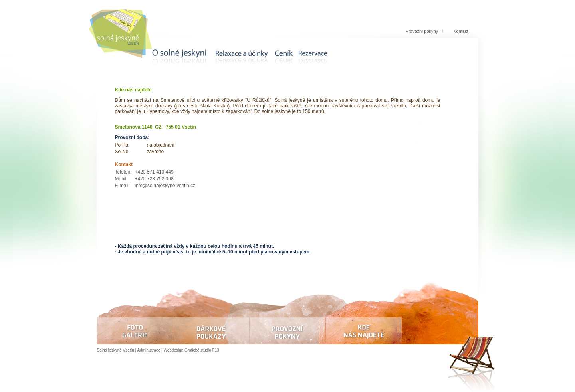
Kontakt (461, 31)
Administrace (149, 350)
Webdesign (173, 350)
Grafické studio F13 (202, 350)
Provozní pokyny (422, 31)
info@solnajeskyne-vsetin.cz (165, 186)
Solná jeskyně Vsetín (116, 350)
